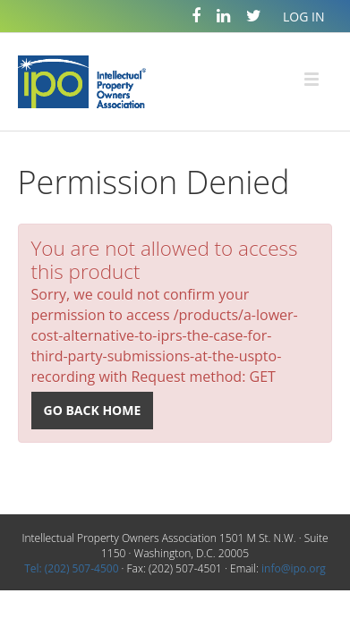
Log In (303, 17)
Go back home (93, 410)
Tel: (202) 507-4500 (71, 568)
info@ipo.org (294, 568)
